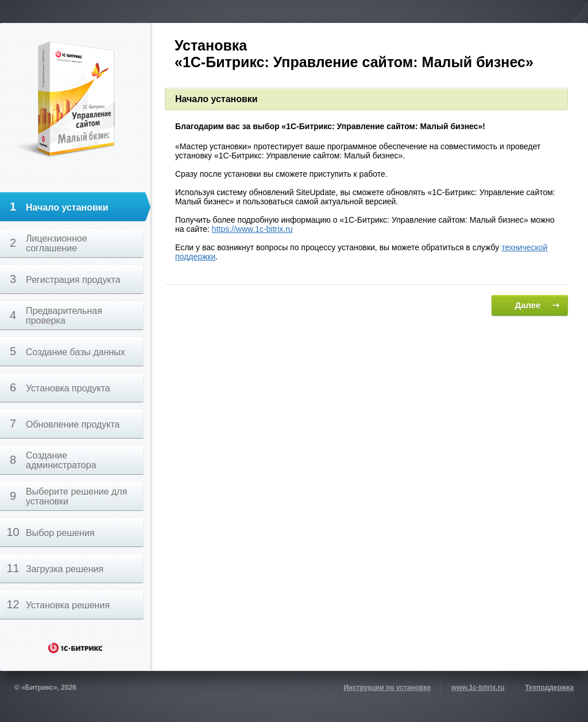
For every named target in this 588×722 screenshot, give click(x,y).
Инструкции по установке (387, 688)
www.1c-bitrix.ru (478, 688)
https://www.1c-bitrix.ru (252, 229)
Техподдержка (549, 688)
